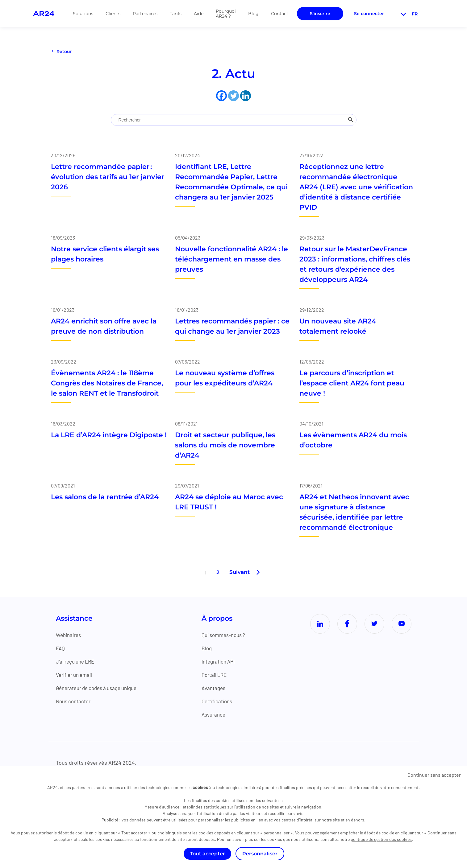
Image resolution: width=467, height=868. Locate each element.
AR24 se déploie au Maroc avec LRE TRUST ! (229, 502)
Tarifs (176, 14)
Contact (280, 14)
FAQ (60, 648)
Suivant (239, 572)
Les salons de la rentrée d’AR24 (105, 497)
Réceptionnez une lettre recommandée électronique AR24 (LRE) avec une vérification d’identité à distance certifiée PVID (356, 187)
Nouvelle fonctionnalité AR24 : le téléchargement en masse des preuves (231, 259)
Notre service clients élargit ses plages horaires (105, 254)
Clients (113, 14)
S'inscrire (320, 14)
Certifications (221, 701)
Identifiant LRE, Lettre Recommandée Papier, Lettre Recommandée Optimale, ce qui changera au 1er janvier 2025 (231, 182)
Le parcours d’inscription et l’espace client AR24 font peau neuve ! (352, 383)
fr (408, 14)
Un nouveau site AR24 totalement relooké (338, 326)
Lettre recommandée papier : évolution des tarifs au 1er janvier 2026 (108, 177)
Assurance (217, 714)
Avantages (217, 688)
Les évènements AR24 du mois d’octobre (353, 440)
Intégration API (223, 661)
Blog (253, 14)
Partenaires (145, 14)
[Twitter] (233, 96)
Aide (199, 14)
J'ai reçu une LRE (77, 661)
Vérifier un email (76, 675)
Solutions (83, 14)
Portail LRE (218, 675)
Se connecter (369, 14)
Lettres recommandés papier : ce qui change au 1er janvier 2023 (232, 326)
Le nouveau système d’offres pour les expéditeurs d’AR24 (225, 378)
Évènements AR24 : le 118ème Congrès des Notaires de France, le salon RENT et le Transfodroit (107, 383)
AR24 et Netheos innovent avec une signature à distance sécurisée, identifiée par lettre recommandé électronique (354, 512)
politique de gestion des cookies (381, 839)
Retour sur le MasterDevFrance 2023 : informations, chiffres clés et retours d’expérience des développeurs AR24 (355, 264)
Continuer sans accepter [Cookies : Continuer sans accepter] (434, 775)
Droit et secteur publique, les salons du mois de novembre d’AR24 (225, 445)
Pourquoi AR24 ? (226, 14)
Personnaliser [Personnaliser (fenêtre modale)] (260, 854)
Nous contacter (75, 701)
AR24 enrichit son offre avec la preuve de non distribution (104, 326)
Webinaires (70, 635)
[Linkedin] (246, 96)
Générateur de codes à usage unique (101, 688)
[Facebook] (221, 96)
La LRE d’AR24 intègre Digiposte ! (109, 435)
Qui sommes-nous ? (228, 635)
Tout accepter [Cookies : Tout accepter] (207, 854)
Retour (61, 51)
